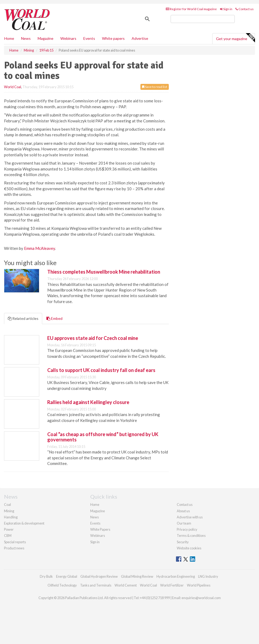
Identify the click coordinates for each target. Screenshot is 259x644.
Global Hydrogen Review (99, 576)
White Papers (100, 529)
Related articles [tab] (23, 318)
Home (9, 38)
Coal (7, 505)
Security (183, 542)
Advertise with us (190, 517)
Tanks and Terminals (96, 585)
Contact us (245, 9)
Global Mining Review (137, 576)
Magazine (46, 38)
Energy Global (67, 576)
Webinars (68, 38)
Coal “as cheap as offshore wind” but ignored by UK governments (103, 437)
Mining (9, 511)
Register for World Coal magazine (191, 9)
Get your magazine (235, 38)
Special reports (15, 542)
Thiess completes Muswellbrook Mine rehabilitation (104, 272)
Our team (184, 523)
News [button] (26, 38)
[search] (203, 19)
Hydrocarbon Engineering (176, 576)
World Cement (126, 585)
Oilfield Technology (62, 585)
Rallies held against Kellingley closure (88, 402)
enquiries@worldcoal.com (201, 598)
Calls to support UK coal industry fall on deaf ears (101, 370)
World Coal (13, 87)
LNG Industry (208, 576)
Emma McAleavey (40, 248)
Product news (14, 548)
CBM (8, 536)
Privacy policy (187, 529)
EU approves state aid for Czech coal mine (93, 338)
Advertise (140, 38)
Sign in (226, 9)
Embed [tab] (54, 318)
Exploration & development (24, 523)
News (95, 517)
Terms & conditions (191, 536)
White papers (113, 38)
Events (89, 38)
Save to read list (155, 87)
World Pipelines (199, 585)
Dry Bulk (46, 576)
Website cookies (189, 548)
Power (9, 529)
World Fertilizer (172, 585)
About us (183, 511)
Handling (11, 517)
